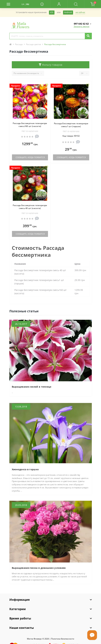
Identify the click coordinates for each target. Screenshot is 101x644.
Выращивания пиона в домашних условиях (39, 568)
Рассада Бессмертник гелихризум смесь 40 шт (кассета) (30, 207)
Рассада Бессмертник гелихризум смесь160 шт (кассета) (30, 125)
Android (68, 12)
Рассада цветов (33, 44)
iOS (52, 12)
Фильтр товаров (51, 65)
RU (28, 4)
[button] (59, 4)
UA (23, 4)
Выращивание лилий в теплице (32, 387)
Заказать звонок (82, 26)
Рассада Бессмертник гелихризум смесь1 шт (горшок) (71, 125)
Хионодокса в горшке (25, 469)
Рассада (19, 44)
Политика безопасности (63, 639)
